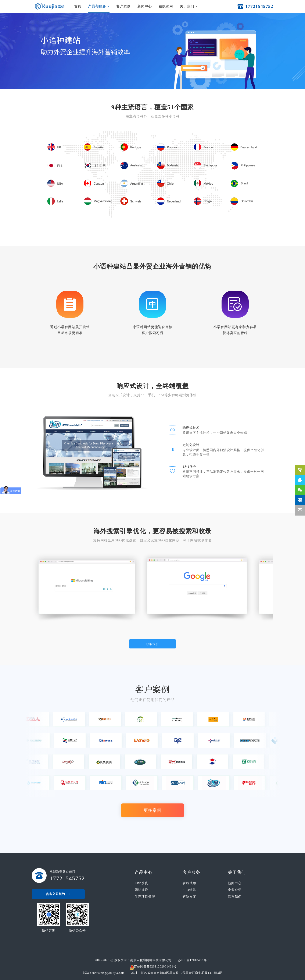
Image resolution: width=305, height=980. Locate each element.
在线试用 (166, 6)
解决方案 (189, 897)
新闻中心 (145, 6)
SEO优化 (189, 890)
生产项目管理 (145, 897)
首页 (78, 6)
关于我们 (189, 6)
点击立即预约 (58, 894)
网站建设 (141, 890)
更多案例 (152, 811)
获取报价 (152, 644)
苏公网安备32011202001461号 (155, 967)
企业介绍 (235, 890)
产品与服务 (99, 6)
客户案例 (123, 6)
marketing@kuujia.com (109, 973)
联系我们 (235, 897)
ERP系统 (141, 883)
